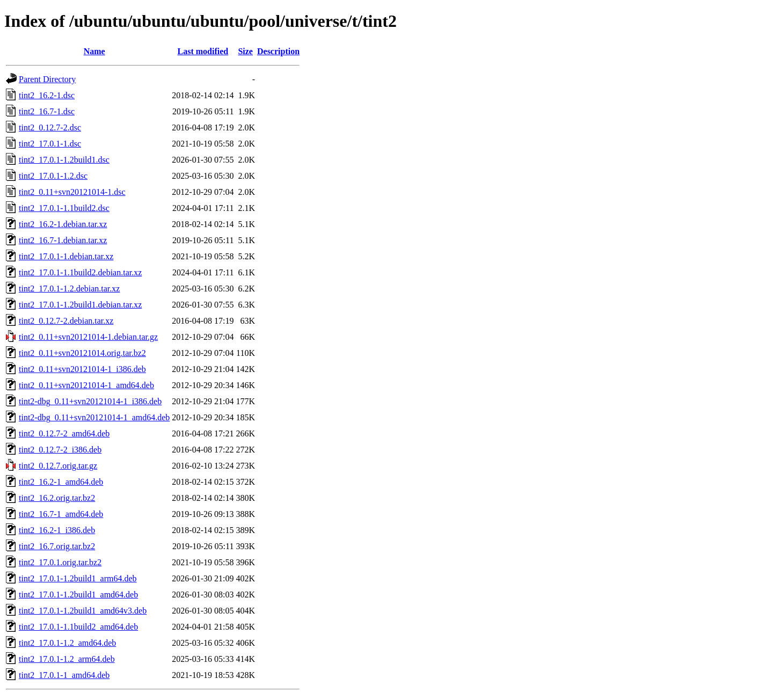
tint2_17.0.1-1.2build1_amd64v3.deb (83, 611)
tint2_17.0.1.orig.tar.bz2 (60, 562)
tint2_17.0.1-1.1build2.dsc (64, 208)
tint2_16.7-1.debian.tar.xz (63, 240)
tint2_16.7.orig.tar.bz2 (57, 546)
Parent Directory (47, 79)
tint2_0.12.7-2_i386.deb (60, 450)
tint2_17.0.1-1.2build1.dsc (64, 160)
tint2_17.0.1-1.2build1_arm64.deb (78, 578)
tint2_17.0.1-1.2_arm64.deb (67, 659)
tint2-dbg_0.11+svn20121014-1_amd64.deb (94, 417)
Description (278, 51)
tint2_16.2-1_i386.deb (57, 530)
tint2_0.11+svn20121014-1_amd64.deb (86, 385)
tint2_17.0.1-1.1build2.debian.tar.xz (80, 272)
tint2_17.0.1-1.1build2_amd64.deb (78, 627)
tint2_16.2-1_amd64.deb (61, 482)
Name (94, 51)
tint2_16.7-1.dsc (47, 111)
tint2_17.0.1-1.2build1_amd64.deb (78, 595)
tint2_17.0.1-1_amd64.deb (64, 675)
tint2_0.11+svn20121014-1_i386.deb (82, 369)
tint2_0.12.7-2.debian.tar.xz (66, 321)
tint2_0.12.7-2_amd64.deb (64, 433)
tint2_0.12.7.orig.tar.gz (58, 466)
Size (245, 51)
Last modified (203, 51)
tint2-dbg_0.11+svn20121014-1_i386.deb (90, 401)
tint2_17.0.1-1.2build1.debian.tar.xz (80, 305)
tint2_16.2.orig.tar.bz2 (57, 498)
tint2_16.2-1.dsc (47, 95)
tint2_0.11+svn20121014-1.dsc (72, 192)
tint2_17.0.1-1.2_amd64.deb (67, 643)
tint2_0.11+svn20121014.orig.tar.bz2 (82, 353)
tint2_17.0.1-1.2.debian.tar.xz (69, 289)
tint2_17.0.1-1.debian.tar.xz (66, 256)
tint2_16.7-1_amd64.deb (61, 514)
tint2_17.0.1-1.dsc (50, 144)
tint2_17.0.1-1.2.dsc (53, 176)
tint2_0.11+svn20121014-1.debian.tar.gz (88, 337)
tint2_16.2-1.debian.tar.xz (63, 224)
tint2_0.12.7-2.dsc (50, 127)
